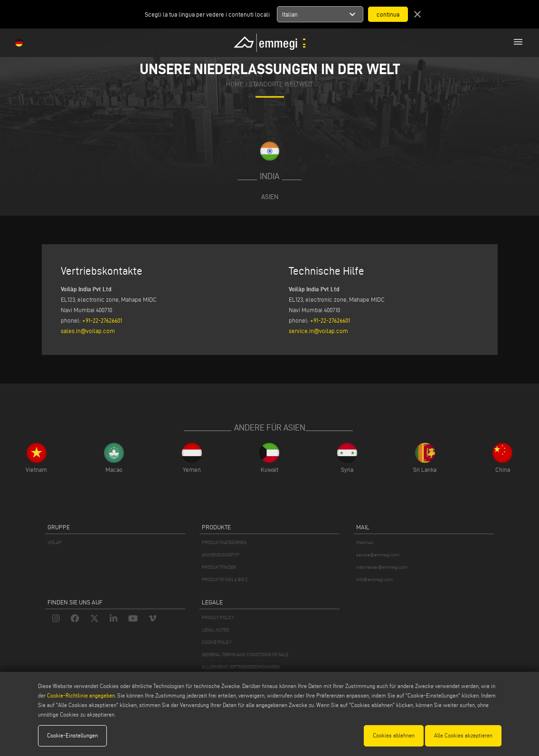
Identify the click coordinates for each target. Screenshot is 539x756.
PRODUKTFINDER (219, 567)
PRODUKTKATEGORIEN (224, 542)
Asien (270, 197)
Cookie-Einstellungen (72, 735)
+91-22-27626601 (102, 320)
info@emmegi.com (374, 579)
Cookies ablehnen (394, 735)
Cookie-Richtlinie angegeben (81, 695)
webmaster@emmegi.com (382, 567)
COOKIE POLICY (217, 642)
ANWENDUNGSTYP (221, 555)
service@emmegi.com (378, 555)
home (235, 84)
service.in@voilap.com (318, 331)
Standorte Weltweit (281, 84)
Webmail (365, 542)
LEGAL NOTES (215, 630)
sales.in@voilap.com (88, 331)
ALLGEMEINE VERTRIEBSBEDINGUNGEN (241, 667)
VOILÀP (55, 542)
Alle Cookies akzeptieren (463, 735)
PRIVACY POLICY (218, 617)
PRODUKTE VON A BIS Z (225, 579)
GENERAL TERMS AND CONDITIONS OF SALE (245, 655)
